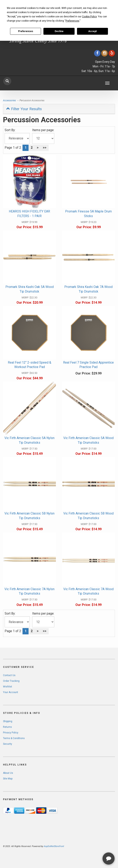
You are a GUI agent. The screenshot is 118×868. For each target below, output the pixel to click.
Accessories (9, 100)
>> (45, 148)
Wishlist (8, 687)
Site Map (8, 779)
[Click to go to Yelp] (112, 53)
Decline (59, 31)
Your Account (11, 692)
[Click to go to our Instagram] (105, 53)
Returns (7, 727)
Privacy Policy (11, 733)
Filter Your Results (24, 109)
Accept (92, 31)
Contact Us (9, 675)
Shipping (8, 721)
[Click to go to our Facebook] (97, 53)
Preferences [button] (72, 21)
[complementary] (89, 846)
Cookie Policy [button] (89, 17)
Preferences (26, 31)
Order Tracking (11, 681)
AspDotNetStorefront (54, 846)
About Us (8, 773)
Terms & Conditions (14, 738)
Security (8, 744)
